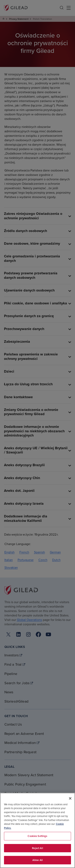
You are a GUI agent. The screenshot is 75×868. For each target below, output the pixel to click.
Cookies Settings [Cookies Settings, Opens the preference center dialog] (37, 836)
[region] (37, 830)
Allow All (37, 860)
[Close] (70, 798)
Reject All (37, 848)
